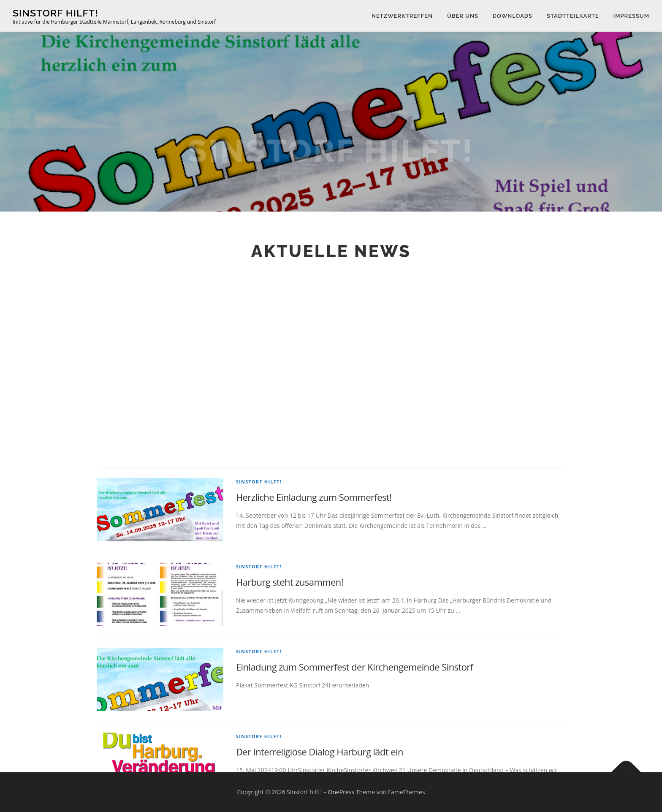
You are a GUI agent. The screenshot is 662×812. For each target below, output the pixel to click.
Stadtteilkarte (573, 16)
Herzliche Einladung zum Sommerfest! (314, 570)
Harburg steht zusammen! (290, 655)
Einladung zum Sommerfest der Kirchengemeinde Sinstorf (354, 740)
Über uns (463, 16)
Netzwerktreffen (402, 16)
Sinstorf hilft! (55, 13)
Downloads (513, 16)
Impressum (631, 16)
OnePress (341, 792)
